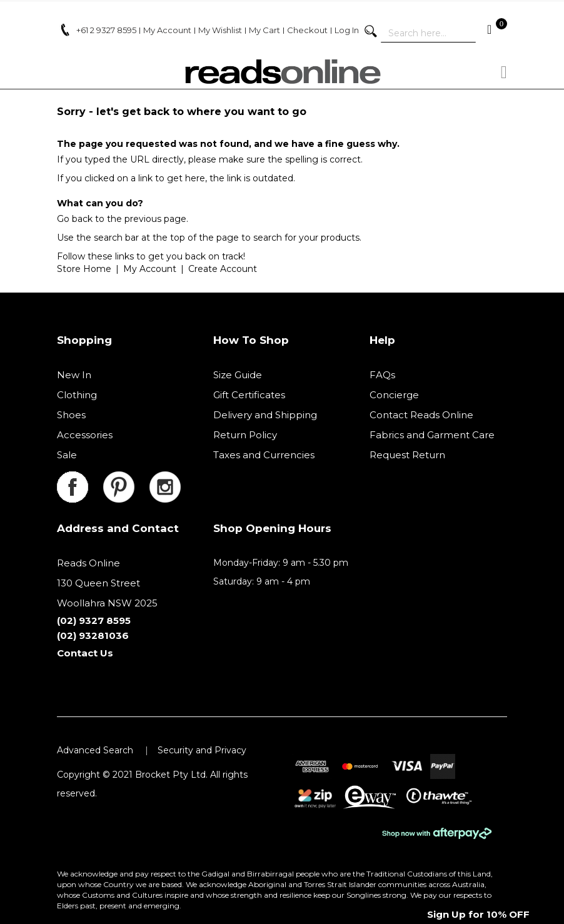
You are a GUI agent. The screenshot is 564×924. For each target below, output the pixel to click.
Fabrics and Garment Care (432, 435)
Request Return (407, 455)
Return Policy (245, 435)
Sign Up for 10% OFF (478, 914)
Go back (75, 219)
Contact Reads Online (421, 415)
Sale (67, 455)
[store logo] (282, 72)
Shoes (71, 415)
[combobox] (428, 33)
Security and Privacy (202, 750)
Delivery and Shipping (265, 415)
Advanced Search (95, 750)
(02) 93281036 (93, 635)
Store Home (84, 269)
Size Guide (238, 375)
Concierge (394, 395)
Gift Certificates (249, 395)
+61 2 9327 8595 (106, 30)
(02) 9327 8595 (94, 620)
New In (74, 375)
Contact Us (85, 653)
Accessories (85, 435)
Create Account (223, 269)
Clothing (77, 395)
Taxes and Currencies (264, 455)
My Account (150, 269)
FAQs (382, 375)
